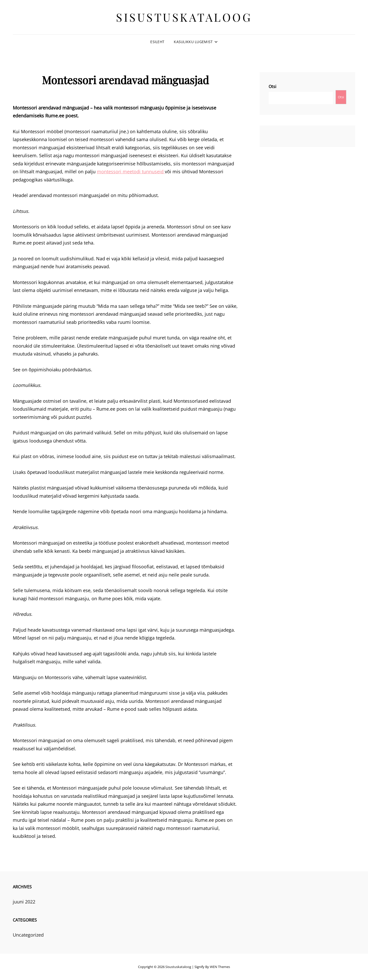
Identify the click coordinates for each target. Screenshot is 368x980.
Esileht (157, 42)
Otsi (272, 87)
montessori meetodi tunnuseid (131, 171)
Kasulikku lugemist (193, 42)
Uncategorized (28, 935)
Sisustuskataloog (184, 17)
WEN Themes (220, 967)
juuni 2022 (24, 902)
